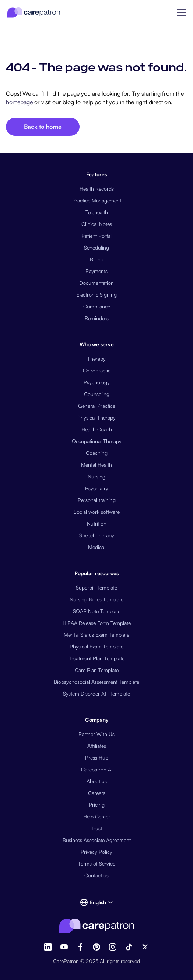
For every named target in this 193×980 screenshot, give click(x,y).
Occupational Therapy (97, 441)
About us (97, 781)
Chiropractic (97, 370)
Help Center (97, 816)
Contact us (96, 875)
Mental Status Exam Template (96, 635)
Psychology (97, 382)
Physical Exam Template (96, 646)
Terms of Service (97, 864)
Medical (97, 547)
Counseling (97, 394)
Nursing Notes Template (96, 599)
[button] (181, 13)
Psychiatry (97, 488)
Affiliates (97, 746)
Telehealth (97, 212)
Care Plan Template (97, 670)
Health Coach (97, 429)
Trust (96, 828)
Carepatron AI (97, 769)
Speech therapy (97, 535)
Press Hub (97, 758)
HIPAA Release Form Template (97, 623)
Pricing (97, 805)
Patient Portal (96, 236)
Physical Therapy (96, 418)
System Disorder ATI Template (96, 694)
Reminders (97, 318)
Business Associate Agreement (97, 840)
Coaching (97, 453)
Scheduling (96, 247)
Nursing (96, 476)
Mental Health (96, 465)
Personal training (97, 500)
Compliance (97, 306)
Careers (97, 793)
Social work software (97, 512)
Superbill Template (96, 588)
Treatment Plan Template (97, 658)
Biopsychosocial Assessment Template (96, 682)
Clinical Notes (97, 224)
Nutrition (97, 523)
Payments (96, 271)
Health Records (97, 189)
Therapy (96, 359)
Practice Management (97, 200)
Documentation (96, 283)
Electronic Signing (96, 295)
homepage (19, 102)
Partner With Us (96, 734)
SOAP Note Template (97, 611)
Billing (97, 259)
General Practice (97, 406)
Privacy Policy (96, 852)
